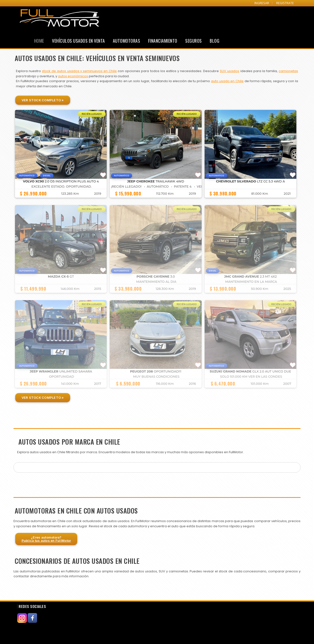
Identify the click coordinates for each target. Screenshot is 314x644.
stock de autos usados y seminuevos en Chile (79, 71)
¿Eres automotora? (46, 539)
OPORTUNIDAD (62, 377)
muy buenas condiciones (156, 377)
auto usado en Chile (227, 81)
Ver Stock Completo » (43, 100)
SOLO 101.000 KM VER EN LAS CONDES (251, 377)
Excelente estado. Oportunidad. (62, 187)
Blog (215, 41)
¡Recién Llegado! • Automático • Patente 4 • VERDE (159, 187)
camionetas (288, 71)
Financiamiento (163, 41)
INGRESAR (262, 3)
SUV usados (229, 71)
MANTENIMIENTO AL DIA (156, 282)
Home (39, 41)
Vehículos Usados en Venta (78, 41)
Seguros (194, 41)
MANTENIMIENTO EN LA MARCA (251, 282)
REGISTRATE (285, 3)
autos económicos (73, 76)
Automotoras (127, 41)
